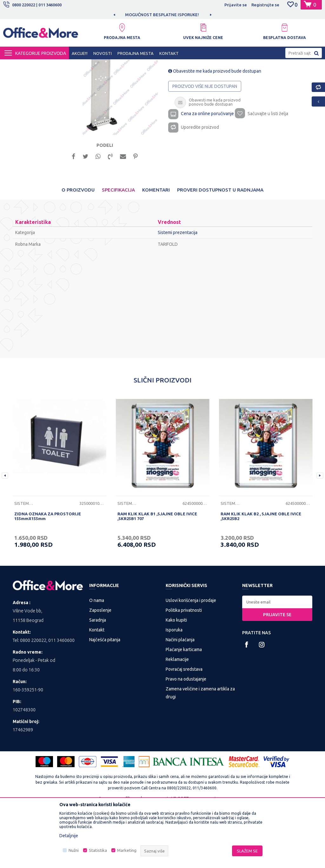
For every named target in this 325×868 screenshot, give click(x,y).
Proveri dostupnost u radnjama (220, 251)
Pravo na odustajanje (186, 741)
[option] (162, 15)
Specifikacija (118, 251)
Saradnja (98, 682)
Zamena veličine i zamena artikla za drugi (200, 754)
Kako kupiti (176, 682)
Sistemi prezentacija (141, 65)
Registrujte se (265, 5)
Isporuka (174, 691)
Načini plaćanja (180, 701)
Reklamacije (177, 721)
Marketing (127, 850)
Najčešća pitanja (105, 701)
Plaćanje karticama (184, 711)
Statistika (98, 850)
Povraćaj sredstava (184, 731)
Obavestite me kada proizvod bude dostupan (215, 131)
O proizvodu (78, 251)
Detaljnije (69, 836)
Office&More (15, 65)
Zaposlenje (100, 672)
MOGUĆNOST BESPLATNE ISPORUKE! (162, 15)
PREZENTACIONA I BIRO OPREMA (86, 65)
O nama (97, 662)
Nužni (74, 850)
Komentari (156, 251)
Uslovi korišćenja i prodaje (191, 662)
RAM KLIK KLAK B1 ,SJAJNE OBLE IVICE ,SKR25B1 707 (157, 578)
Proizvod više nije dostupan (205, 147)
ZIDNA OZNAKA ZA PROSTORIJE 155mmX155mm (48, 578)
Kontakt (97, 691)
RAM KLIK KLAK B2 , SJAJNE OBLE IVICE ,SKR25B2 (261, 578)
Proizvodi (41, 65)
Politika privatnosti (184, 672)
